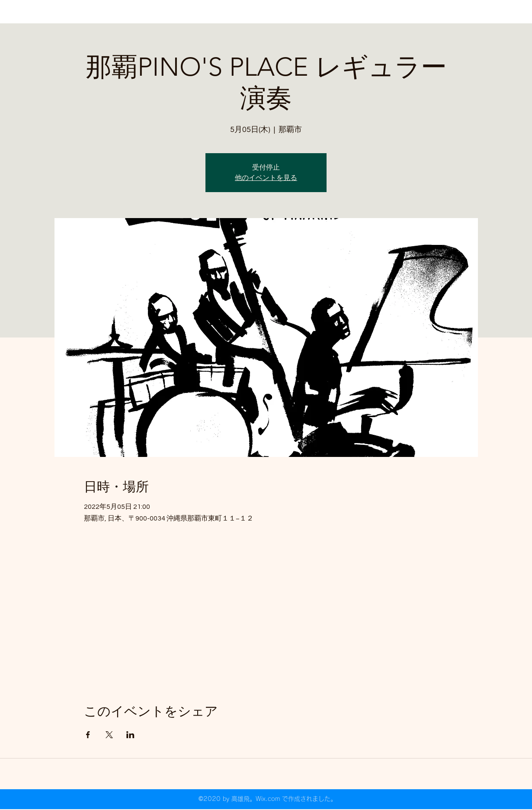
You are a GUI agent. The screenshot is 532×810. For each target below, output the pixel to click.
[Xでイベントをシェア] (109, 735)
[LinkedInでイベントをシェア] (130, 735)
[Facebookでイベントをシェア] (88, 735)
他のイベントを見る (266, 178)
